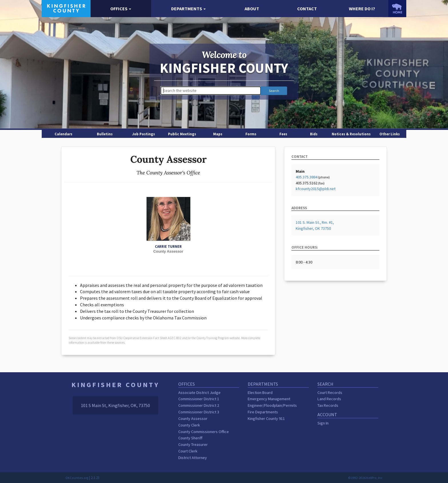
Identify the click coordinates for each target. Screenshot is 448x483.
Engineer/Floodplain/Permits (272, 405)
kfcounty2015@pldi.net (316, 189)
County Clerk (189, 425)
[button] (121, 9)
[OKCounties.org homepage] (397, 9)
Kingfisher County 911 (266, 418)
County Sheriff (190, 438)
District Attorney (193, 458)
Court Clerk (188, 451)
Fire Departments (263, 412)
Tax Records (328, 405)
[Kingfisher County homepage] (66, 8)
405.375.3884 (307, 177)
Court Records (330, 393)
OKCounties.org (77, 478)
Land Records (329, 399)
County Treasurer (193, 444)
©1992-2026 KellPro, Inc (365, 478)
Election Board (260, 393)
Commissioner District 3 (199, 412)
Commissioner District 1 (199, 399)
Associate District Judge (199, 393)
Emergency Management (269, 399)
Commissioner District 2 (199, 405)
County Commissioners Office (204, 432)
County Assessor (193, 418)
